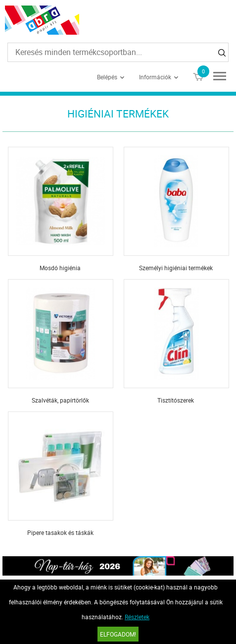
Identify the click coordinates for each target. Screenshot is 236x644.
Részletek (137, 617)
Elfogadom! (118, 634)
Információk (155, 77)
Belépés (107, 77)
